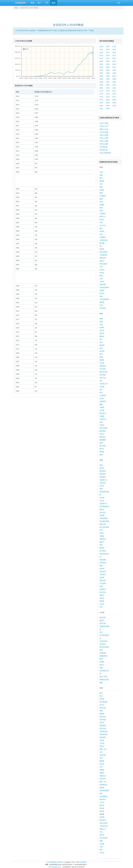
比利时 (102, 328)
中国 (101, 172)
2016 (114, 52)
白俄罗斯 (103, 396)
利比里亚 (103, 717)
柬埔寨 (102, 205)
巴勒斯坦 (103, 237)
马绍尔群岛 (103, 641)
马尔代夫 (103, 225)
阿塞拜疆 (103, 285)
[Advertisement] (68, 15)
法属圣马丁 (103, 504)
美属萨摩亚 (103, 656)
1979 (101, 91)
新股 (32, 3)
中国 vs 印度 (104, 138)
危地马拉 (103, 580)
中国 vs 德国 (104, 132)
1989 (114, 79)
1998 (114, 70)
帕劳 (101, 659)
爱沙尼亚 (103, 446)
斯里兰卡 (103, 217)
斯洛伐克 (103, 437)
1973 (101, 97)
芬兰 (101, 381)
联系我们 (60, 862)
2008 (108, 61)
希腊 (101, 357)
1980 (114, 88)
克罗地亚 (103, 375)
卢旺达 (102, 802)
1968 (114, 100)
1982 (101, 88)
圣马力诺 (103, 378)
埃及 (101, 696)
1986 (114, 82)
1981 (108, 88)
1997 (101, 73)
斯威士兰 (103, 829)
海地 (101, 545)
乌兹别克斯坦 (104, 287)
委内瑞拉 (103, 471)
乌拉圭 (102, 501)
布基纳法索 (103, 731)
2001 (114, 67)
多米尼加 (103, 563)
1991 (101, 79)
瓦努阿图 (103, 653)
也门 (101, 246)
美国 (101, 465)
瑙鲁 (101, 683)
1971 (114, 97)
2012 (101, 58)
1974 (114, 94)
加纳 (101, 711)
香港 (101, 175)
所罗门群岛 (103, 677)
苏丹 (101, 850)
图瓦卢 (102, 665)
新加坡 (102, 181)
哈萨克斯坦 (103, 252)
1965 (114, 103)
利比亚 (102, 723)
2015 (101, 55)
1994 (101, 76)
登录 (119, 3)
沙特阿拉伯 (103, 240)
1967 (101, 103)
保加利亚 (103, 366)
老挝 (101, 208)
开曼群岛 (103, 589)
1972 (108, 97)
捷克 (101, 348)
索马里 (102, 835)
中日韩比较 (103, 147)
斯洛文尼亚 (103, 372)
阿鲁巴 (102, 595)
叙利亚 (102, 249)
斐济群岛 (103, 644)
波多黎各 (103, 477)
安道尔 (102, 398)
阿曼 (101, 276)
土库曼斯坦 (103, 255)
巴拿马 (102, 598)
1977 (114, 91)
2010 (114, 58)
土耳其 (102, 363)
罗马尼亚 (103, 369)
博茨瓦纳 (103, 728)
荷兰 (101, 390)
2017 (108, 52)
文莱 (101, 279)
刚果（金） (103, 749)
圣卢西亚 (103, 551)
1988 (101, 82)
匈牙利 (102, 351)
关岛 (101, 632)
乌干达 (102, 853)
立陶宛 (102, 416)
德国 (101, 322)
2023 (108, 47)
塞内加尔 (103, 799)
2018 (101, 52)
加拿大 (102, 468)
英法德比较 (103, 150)
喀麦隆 (102, 761)
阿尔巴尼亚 (103, 428)
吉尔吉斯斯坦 (104, 299)
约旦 (101, 234)
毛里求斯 (103, 720)
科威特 (102, 290)
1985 (101, 85)
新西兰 (102, 620)
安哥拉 (102, 699)
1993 (108, 76)
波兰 (101, 354)
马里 (101, 847)
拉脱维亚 (103, 401)
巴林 (101, 305)
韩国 (101, 193)
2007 (114, 61)
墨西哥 (102, 548)
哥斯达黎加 (103, 518)
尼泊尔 (102, 219)
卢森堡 (102, 407)
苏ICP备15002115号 (55, 867)
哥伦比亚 (103, 572)
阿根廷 (102, 601)
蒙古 (101, 228)
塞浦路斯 (103, 440)
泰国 (101, 187)
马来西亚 (103, 196)
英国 (101, 319)
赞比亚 (102, 805)
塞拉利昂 (103, 737)
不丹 (101, 267)
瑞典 (101, 455)
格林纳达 (103, 539)
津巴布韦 (103, 779)
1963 (108, 106)
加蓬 (101, 841)
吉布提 (102, 740)
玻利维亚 (103, 474)
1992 (114, 76)
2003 (101, 67)
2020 (108, 49)
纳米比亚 (103, 708)
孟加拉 (102, 231)
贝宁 (101, 752)
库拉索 (102, 577)
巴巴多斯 (103, 583)
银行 (39, 3)
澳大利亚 (103, 617)
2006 (101, 64)
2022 (114, 47)
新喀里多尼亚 (104, 680)
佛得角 (102, 714)
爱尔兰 (102, 449)
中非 (101, 832)
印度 (101, 222)
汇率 (47, 3)
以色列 (102, 270)
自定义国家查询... (106, 153)
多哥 (101, 758)
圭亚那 (102, 515)
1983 (114, 85)
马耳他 (102, 387)
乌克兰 (102, 434)
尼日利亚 (103, 755)
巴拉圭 (102, 486)
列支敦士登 (103, 384)
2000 (101, 70)
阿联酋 (102, 302)
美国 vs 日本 (104, 129)
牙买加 (102, 498)
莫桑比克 (103, 776)
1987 (108, 82)
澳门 (101, 178)
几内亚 (102, 743)
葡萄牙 (102, 336)
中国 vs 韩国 (104, 144)
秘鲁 (101, 566)
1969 (108, 100)
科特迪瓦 (103, 820)
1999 (108, 70)
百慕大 (102, 533)
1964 (101, 106)
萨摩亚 (102, 662)
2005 (108, 64)
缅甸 (101, 211)
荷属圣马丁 (103, 480)
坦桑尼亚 (103, 726)
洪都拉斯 (103, 560)
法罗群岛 (103, 419)
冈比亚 (102, 808)
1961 (101, 109)
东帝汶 (102, 273)
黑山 (101, 393)
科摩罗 (102, 788)
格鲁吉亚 (103, 258)
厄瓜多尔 (103, 574)
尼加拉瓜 (103, 483)
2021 (101, 49)
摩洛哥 (102, 764)
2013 (114, 55)
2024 (101, 47)
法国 (101, 325)
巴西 (101, 586)
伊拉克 (102, 293)
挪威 (101, 404)
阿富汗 (102, 261)
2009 (101, 61)
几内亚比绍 (103, 826)
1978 (108, 91)
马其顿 (102, 410)
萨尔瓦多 (103, 592)
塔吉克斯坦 (103, 264)
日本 (101, 184)
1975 (108, 94)
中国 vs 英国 (104, 135)
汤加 (101, 668)
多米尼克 (103, 512)
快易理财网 (21, 3)
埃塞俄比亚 (103, 785)
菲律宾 (102, 190)
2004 (114, 64)
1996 (108, 73)
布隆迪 (102, 770)
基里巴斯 (103, 623)
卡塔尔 (102, 282)
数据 (54, 3)
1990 (108, 79)
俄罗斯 (102, 360)
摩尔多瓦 (103, 413)
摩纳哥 (102, 452)
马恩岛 (102, 425)
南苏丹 (102, 811)
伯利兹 (102, 536)
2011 (108, 58)
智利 (101, 489)
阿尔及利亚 (103, 702)
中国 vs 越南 (104, 141)
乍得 (101, 767)
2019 (114, 49)
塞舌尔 (102, 746)
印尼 (101, 202)
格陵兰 (102, 542)
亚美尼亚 (103, 308)
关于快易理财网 (51, 862)
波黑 (101, 443)
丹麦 (101, 422)
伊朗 (101, 296)
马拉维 (102, 844)
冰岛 (101, 342)
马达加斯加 (103, 796)
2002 (108, 67)
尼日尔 (102, 705)
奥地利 (102, 345)
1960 (108, 109)
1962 (114, 106)
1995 (114, 73)
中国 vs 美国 (104, 123)
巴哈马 (102, 604)
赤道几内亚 (103, 823)
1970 (101, 100)
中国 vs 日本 (104, 126)
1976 (101, 94)
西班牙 (102, 333)
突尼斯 (102, 817)
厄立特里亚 (103, 838)
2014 (108, 55)
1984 (108, 85)
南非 (101, 693)
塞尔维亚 (103, 431)
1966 (108, 103)
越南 (101, 199)
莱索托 (102, 773)
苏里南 (102, 569)
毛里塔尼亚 (103, 734)
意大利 (102, 330)
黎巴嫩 (102, 243)
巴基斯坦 (103, 214)
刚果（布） (103, 782)
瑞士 (101, 339)
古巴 (101, 607)
